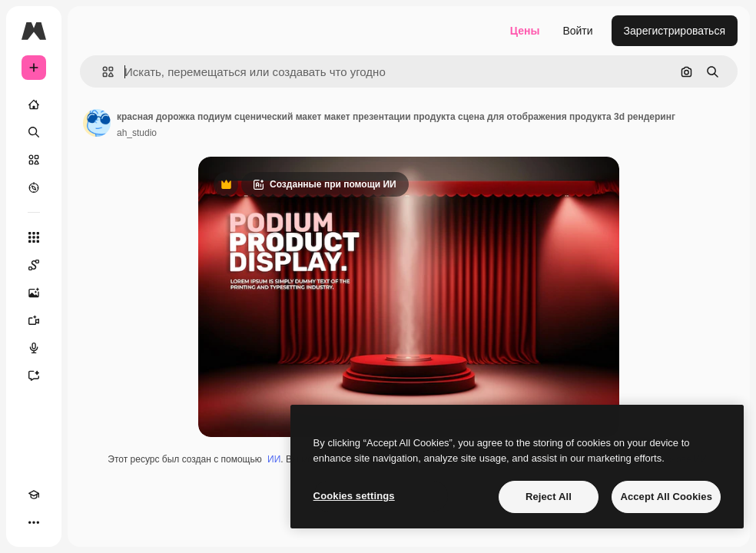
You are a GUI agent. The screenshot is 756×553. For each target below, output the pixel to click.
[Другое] (34, 522)
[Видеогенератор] (34, 320)
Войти (577, 31)
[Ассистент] (34, 376)
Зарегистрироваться (675, 31)
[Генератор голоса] (34, 348)
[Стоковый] (34, 160)
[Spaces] (34, 265)
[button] (102, 72)
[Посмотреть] (34, 187)
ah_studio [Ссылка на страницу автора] (137, 133)
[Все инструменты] (34, 237)
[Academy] (34, 495)
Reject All (549, 497)
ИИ (274, 459)
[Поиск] (34, 132)
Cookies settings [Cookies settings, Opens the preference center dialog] (354, 496)
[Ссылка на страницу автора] (97, 123)
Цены (525, 31)
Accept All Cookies (666, 497)
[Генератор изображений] (34, 293)
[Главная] (34, 104)
